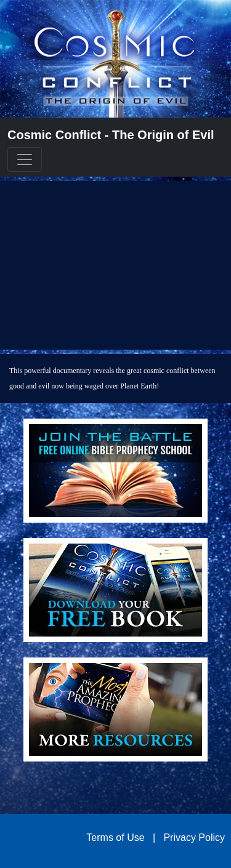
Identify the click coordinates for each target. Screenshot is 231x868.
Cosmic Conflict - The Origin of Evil (111, 135)
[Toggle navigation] (25, 159)
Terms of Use (115, 838)
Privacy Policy (194, 838)
